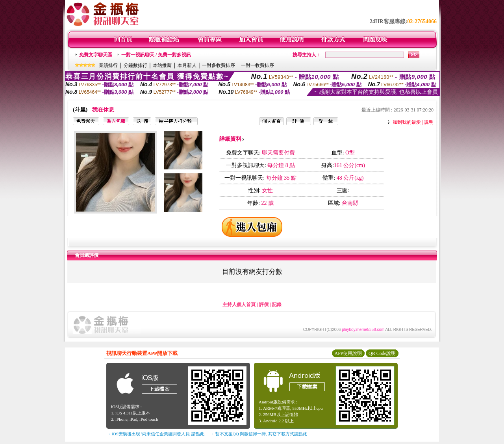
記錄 (277, 305)
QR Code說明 (382, 353)
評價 (264, 305)
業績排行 (108, 65)
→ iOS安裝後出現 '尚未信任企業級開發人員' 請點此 (155, 434)
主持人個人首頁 (239, 305)
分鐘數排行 (135, 65)
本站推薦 (162, 65)
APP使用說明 (348, 353)
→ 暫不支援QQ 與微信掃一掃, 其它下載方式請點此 (258, 434)
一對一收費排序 (258, 65)
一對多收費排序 (219, 65)
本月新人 (187, 65)
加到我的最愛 (407, 122)
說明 (429, 122)
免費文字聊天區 (96, 55)
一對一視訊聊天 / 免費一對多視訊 (156, 55)
